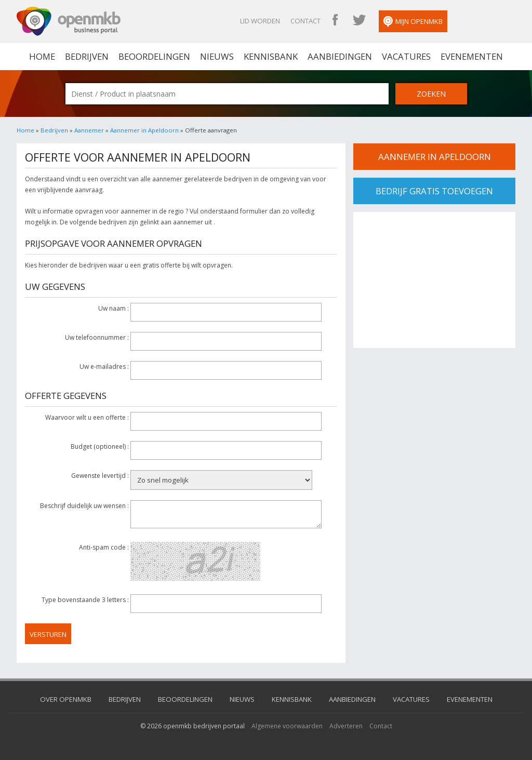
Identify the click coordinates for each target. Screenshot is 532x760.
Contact (305, 21)
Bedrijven (87, 56)
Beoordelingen (154, 56)
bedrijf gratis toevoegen (434, 191)
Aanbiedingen (340, 56)
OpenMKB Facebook (335, 21)
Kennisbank (271, 56)
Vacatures (406, 56)
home (42, 56)
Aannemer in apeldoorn (435, 157)
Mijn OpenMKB (413, 22)
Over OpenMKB (66, 699)
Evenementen (472, 56)
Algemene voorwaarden (287, 726)
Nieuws (217, 56)
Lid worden (260, 21)
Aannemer (89, 130)
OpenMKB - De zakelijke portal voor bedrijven (69, 21)
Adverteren (346, 726)
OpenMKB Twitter (359, 21)
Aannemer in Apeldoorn (144, 130)
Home (25, 130)
